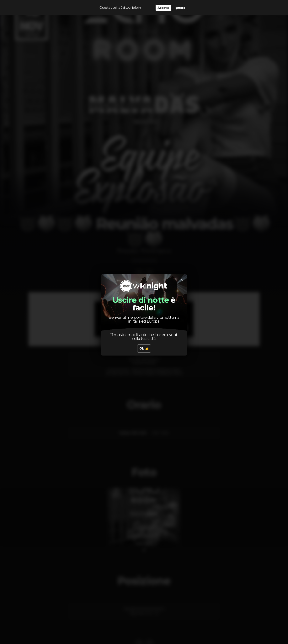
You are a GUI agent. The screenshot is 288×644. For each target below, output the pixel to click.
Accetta (163, 8)
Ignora (180, 8)
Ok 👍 (144, 348)
